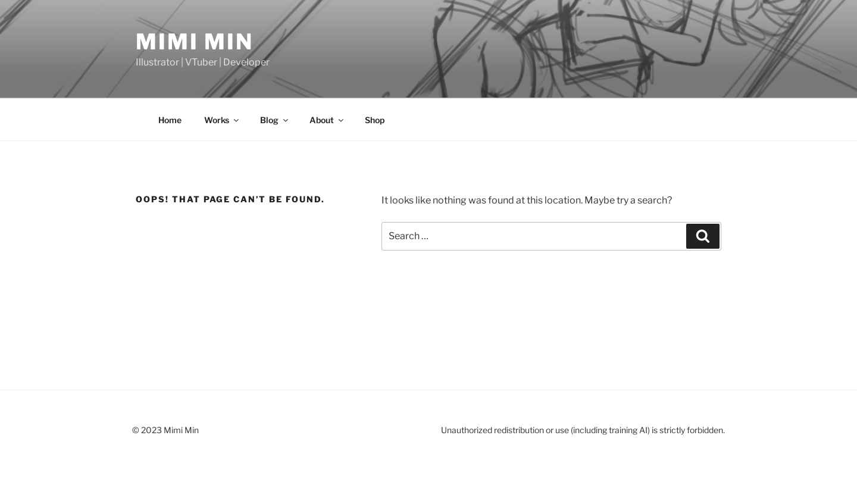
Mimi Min (195, 42)
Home (170, 120)
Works (222, 120)
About (327, 120)
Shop (375, 120)
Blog (275, 120)
